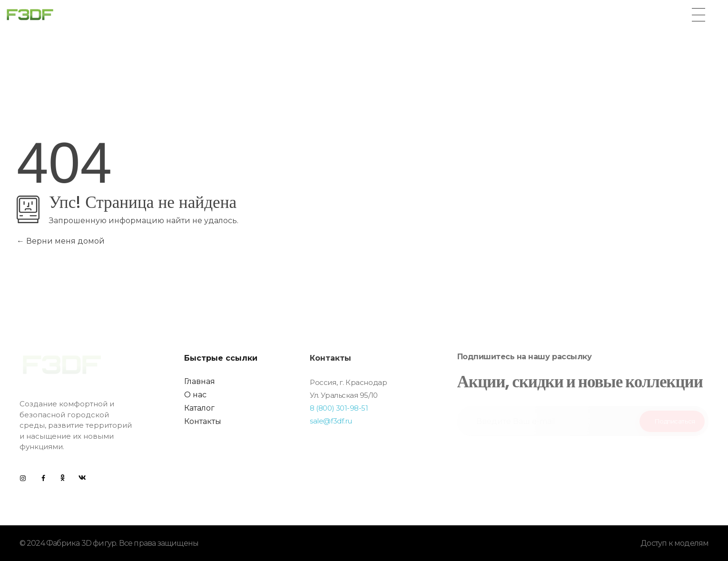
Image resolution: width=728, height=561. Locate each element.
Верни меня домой (61, 241)
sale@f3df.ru (331, 421)
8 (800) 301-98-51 (339, 408)
